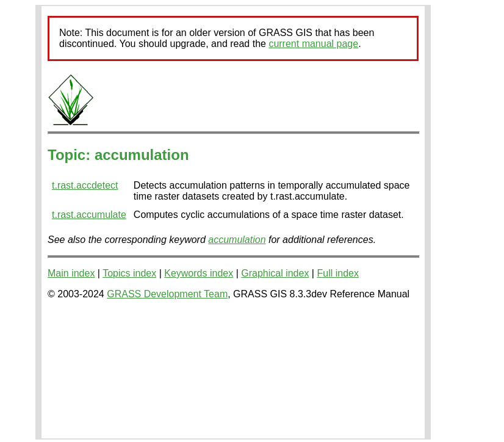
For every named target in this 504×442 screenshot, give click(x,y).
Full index (337, 273)
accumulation (237, 240)
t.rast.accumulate (89, 215)
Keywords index (199, 273)
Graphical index (275, 273)
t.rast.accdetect (85, 185)
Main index (71, 273)
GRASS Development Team (167, 294)
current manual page (313, 44)
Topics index (129, 273)
